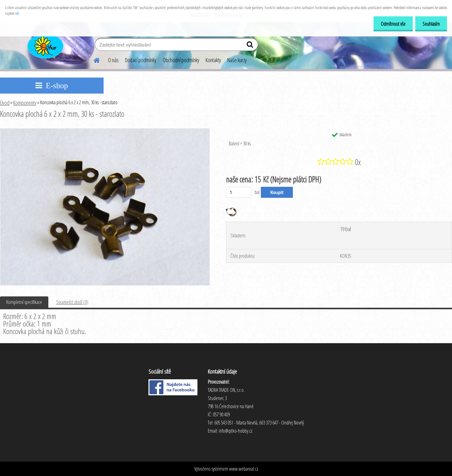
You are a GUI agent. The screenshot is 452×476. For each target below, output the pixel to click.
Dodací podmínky (141, 60)
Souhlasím (430, 24)
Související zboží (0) (72, 302)
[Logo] (45, 45)
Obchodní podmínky (181, 60)
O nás (113, 60)
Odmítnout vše (391, 24)
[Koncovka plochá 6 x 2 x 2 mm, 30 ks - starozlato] (105, 131)
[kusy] (239, 192)
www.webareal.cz (244, 469)
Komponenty (25, 103)
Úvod (5, 103)
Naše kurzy (237, 60)
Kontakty (213, 60)
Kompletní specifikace (24, 302)
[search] (251, 46)
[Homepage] (93, 59)
